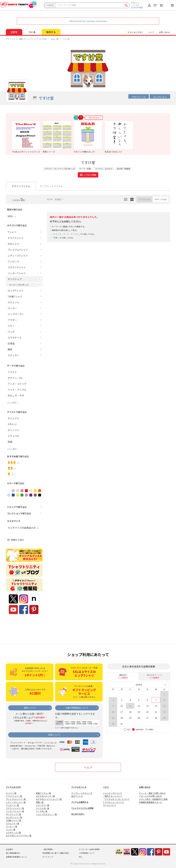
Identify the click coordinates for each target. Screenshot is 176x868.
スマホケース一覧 (13, 833)
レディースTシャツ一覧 (16, 802)
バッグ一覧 (11, 829)
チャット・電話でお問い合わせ (152, 793)
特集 (56, 238)
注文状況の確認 (137, 7)
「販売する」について (112, 796)
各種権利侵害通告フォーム (150, 802)
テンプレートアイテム (51, 186)
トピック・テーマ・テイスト (66, 234)
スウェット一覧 (13, 823)
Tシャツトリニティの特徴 (82, 808)
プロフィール (139, 97)
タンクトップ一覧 (13, 814)
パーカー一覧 (12, 826)
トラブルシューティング (113, 802)
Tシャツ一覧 (11, 793)
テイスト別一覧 (43, 808)
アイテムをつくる (79, 787)
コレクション (160, 97)
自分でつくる (77, 796)
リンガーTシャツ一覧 (15, 811)
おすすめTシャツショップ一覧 (49, 799)
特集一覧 (40, 802)
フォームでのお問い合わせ (150, 796)
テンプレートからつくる (82, 793)
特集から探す (17, 540)
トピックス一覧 (43, 805)
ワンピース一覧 (12, 805)
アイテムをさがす (13, 787)
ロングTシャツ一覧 (14, 817)
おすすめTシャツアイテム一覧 (19, 835)
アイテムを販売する (80, 802)
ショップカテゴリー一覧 (46, 814)
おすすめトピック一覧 (45, 796)
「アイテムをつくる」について (116, 799)
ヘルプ (151, 32)
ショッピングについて (112, 793)
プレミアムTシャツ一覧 (16, 799)
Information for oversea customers (88, 21)
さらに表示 (12, 403)
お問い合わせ (164, 32)
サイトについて (110, 805)
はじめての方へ (78, 814)
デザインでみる (161, 199)
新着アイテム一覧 (43, 793)
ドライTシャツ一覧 (14, 796)
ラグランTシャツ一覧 (15, 808)
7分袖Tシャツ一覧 (14, 820)
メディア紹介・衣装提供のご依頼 (153, 799)
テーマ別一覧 (42, 811)
